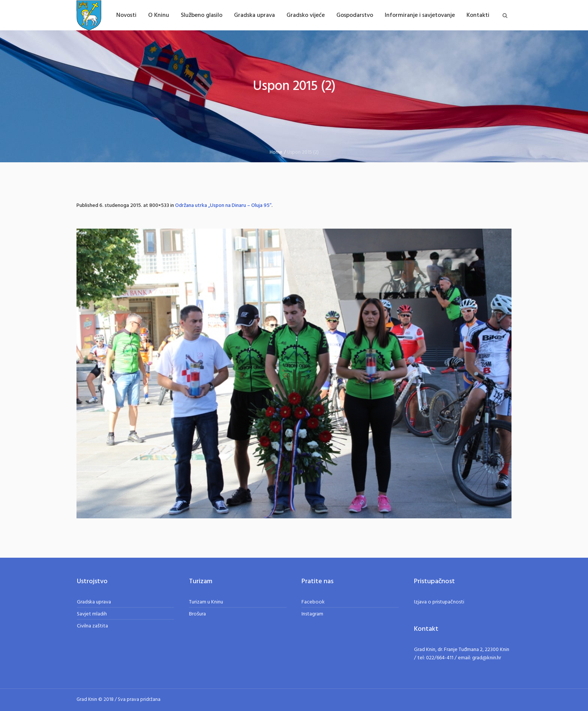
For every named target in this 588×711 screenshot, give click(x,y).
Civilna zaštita (92, 626)
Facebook (313, 602)
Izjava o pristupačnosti (439, 602)
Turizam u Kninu (206, 602)
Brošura (197, 614)
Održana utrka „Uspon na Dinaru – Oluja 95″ (223, 206)
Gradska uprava (94, 602)
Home (276, 152)
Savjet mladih (92, 614)
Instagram (312, 614)
